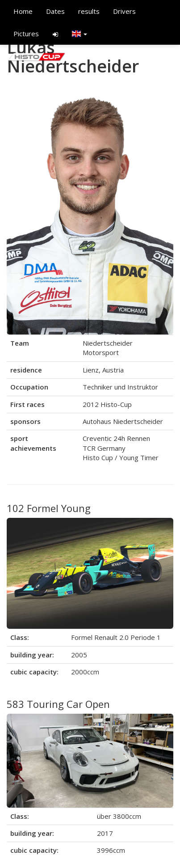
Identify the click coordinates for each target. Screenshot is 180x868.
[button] (80, 34)
